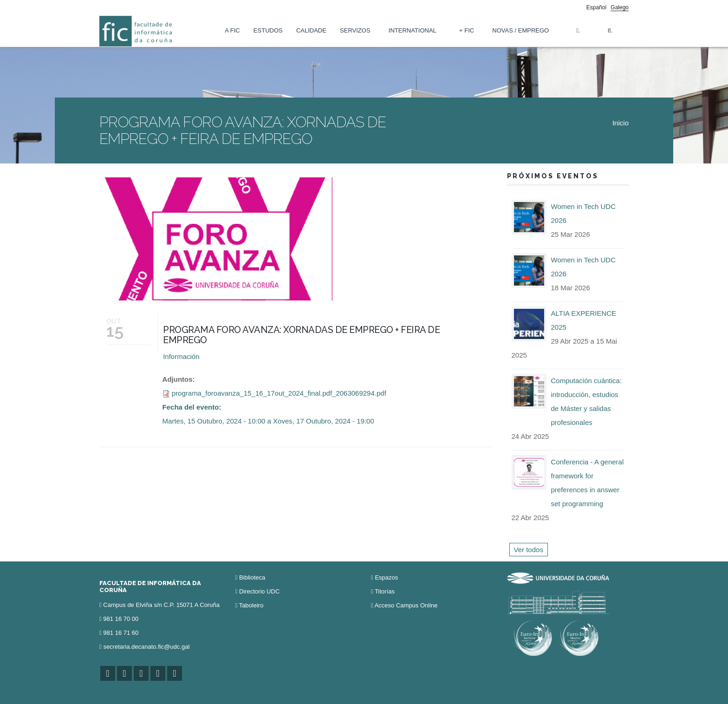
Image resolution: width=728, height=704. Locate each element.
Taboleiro (251, 605)
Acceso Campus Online (406, 605)
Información (181, 356)
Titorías (385, 591)
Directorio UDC (259, 591)
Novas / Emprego (520, 30)
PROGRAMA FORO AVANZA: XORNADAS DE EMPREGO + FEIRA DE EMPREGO (301, 335)
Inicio (621, 123)
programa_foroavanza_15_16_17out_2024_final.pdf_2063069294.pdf (279, 393)
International (413, 30)
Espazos (386, 577)
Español (596, 7)
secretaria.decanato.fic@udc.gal (146, 647)
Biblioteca (252, 577)
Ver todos (529, 550)
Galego (620, 7)
